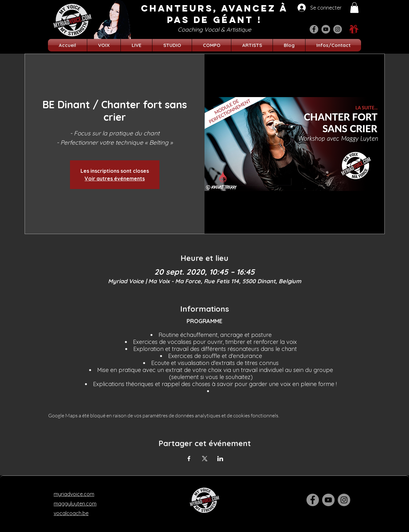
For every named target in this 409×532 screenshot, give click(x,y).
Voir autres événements (115, 179)
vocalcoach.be (71, 513)
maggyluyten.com (75, 504)
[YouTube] (326, 29)
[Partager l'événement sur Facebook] (189, 459)
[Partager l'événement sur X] (205, 459)
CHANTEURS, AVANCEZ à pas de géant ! (214, 14)
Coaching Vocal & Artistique (214, 30)
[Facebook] (314, 29)
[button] (354, 8)
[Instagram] (338, 29)
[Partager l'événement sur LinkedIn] (220, 459)
